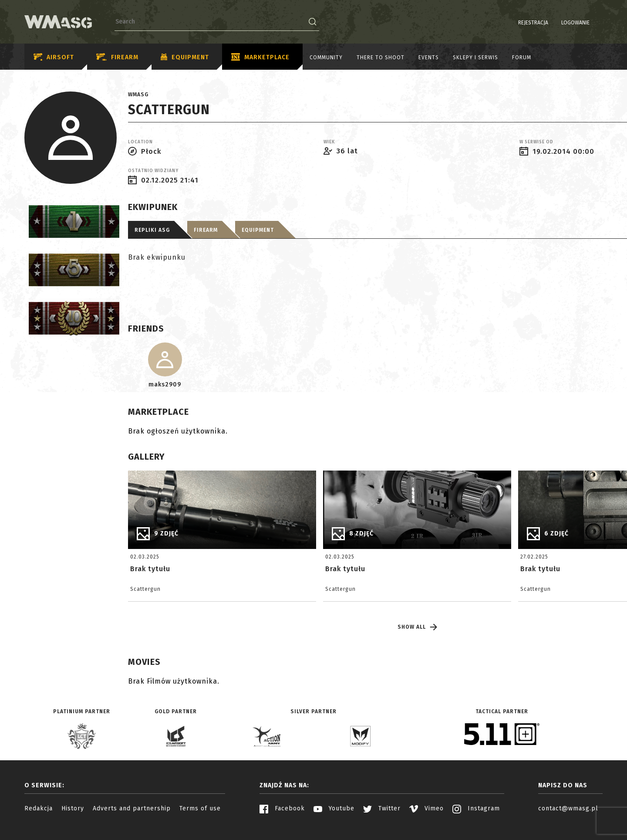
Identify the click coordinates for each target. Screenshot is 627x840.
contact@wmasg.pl (568, 808)
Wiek (329, 142)
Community (326, 58)
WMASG (138, 95)
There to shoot (381, 58)
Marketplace (260, 58)
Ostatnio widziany (153, 171)
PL (586, 23)
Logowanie (553, 23)
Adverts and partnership (132, 808)
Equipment (185, 58)
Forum (522, 58)
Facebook (282, 808)
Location (140, 142)
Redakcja (39, 808)
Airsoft (54, 57)
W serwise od (536, 142)
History (73, 808)
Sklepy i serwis (475, 58)
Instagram (476, 808)
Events (429, 58)
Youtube (334, 808)
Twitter (382, 808)
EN (597, 23)
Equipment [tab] (258, 230)
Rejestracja (511, 23)
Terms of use (200, 808)
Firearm (117, 57)
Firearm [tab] (206, 230)
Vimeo (426, 808)
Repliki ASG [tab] (152, 230)
